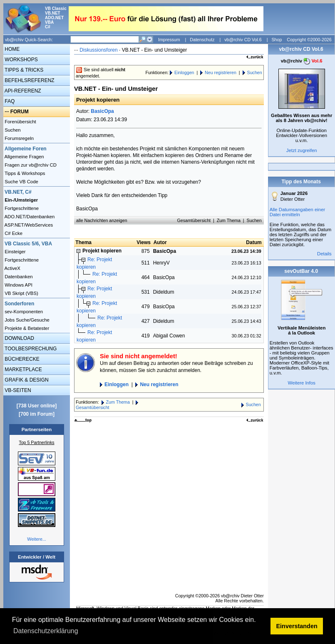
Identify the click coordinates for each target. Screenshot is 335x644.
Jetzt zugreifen (302, 150)
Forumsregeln (19, 138)
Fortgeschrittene (21, 208)
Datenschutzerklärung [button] (46, 631)
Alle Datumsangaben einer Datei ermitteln (298, 212)
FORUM (20, 112)
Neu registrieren (221, 72)
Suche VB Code (21, 182)
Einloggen (184, 72)
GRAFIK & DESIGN (26, 380)
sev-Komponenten (23, 312)
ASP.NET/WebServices (28, 225)
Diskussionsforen (98, 50)
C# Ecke (13, 233)
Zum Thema (229, 220)
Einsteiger (15, 252)
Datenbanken (18, 277)
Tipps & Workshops (24, 173)
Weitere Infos (301, 383)
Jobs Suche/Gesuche (26, 320)
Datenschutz (202, 40)
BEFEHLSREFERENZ (29, 80)
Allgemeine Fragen (24, 157)
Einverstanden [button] (297, 626)
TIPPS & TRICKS (23, 70)
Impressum (169, 40)
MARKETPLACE (23, 369)
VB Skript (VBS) (21, 293)
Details (324, 254)
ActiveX (12, 268)
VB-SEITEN (17, 390)
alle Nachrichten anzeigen (102, 220)
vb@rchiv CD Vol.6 (243, 40)
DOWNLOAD (19, 338)
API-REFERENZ (22, 91)
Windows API (18, 285)
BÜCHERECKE (21, 359)
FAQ (9, 101)
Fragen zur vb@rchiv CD (30, 165)
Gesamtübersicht (194, 220)
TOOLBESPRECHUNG (30, 349)
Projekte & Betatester (26, 328)
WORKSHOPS (21, 60)
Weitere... (36, 539)
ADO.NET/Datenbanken (29, 217)
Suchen (12, 130)
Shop (277, 40)
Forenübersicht (20, 122)
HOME (11, 49)
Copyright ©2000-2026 (309, 40)
